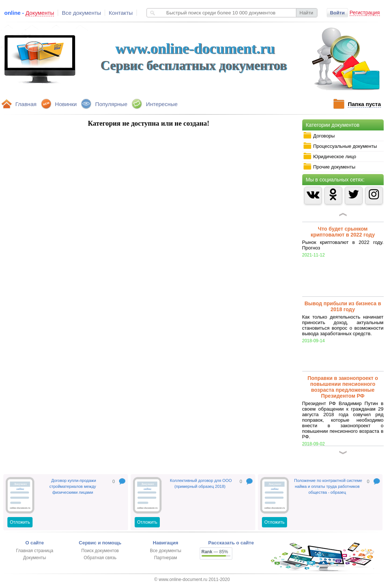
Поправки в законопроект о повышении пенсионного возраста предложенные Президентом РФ (343, 387)
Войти (337, 13)
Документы (35, 558)
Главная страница (35, 551)
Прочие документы (329, 167)
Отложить (20, 522)
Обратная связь (100, 558)
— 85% (215, 552)
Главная (26, 104)
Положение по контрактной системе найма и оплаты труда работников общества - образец (328, 486)
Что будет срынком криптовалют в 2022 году (343, 232)
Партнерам (165, 558)
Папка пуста (364, 104)
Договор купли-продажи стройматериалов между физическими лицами (73, 486)
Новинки (66, 104)
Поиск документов (100, 551)
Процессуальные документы (340, 146)
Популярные (111, 104)
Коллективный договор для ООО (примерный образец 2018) (201, 483)
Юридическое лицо (330, 156)
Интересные (162, 104)
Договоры (319, 136)
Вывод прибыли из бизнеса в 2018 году (343, 306)
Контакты (121, 13)
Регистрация (365, 13)
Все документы (81, 13)
